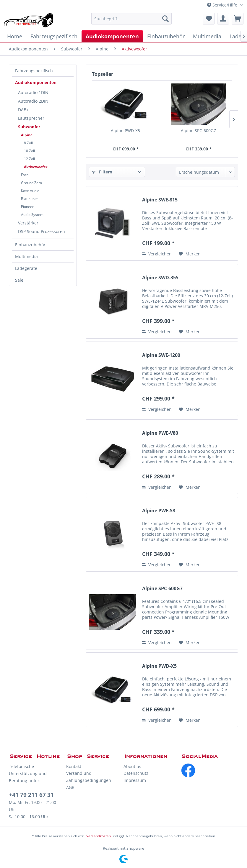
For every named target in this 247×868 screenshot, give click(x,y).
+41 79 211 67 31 (31, 795)
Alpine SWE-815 (160, 200)
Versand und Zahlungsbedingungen (89, 777)
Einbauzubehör (30, 245)
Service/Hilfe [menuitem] (223, 5)
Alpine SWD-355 (160, 278)
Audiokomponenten (36, 82)
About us (132, 766)
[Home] (15, 36)
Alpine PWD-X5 (125, 131)
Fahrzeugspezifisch (34, 71)
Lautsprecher (31, 118)
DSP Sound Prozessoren (42, 231)
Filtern (102, 172)
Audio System (32, 215)
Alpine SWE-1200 (161, 355)
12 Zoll (29, 159)
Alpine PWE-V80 (160, 433)
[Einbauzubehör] (166, 36)
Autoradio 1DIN (33, 92)
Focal (25, 175)
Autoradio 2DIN (33, 101)
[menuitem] (131, 19)
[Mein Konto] (223, 19)
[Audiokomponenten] (112, 36)
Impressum (135, 780)
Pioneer (27, 207)
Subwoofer (29, 127)
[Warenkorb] (238, 19)
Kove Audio (30, 191)
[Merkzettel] (209, 19)
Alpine (27, 135)
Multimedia (26, 256)
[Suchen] (165, 19)
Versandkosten (99, 836)
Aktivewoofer (36, 167)
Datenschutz (136, 773)
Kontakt (74, 766)
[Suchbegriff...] (131, 19)
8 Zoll (28, 143)
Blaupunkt (29, 199)
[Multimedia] (207, 36)
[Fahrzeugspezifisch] (54, 36)
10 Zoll (29, 151)
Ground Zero (31, 183)
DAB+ (23, 110)
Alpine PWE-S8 (159, 511)
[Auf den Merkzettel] (190, 254)
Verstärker (28, 223)
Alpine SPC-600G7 (198, 131)
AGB (70, 787)
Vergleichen (157, 254)
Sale (19, 280)
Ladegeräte (26, 268)
